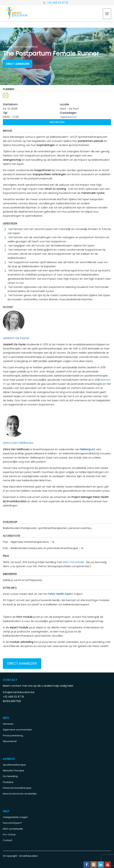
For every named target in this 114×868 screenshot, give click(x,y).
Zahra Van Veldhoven (18, 443)
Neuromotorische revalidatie (20, 794)
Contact (8, 840)
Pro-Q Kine (9, 835)
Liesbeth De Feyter (16, 338)
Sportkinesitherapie (14, 765)
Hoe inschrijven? (12, 823)
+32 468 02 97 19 (56, 3)
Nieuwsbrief (10, 741)
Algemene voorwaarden (17, 730)
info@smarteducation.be (19, 692)
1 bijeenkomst (68, 117)
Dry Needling (10, 776)
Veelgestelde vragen (15, 817)
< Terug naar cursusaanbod (20, 47)
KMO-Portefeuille (74, 562)
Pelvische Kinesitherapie (17, 788)
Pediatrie (8, 782)
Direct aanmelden (18, 64)
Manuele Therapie (14, 771)
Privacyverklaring (13, 736)
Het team (8, 724)
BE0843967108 (12, 701)
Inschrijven (57, 122)
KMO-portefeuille (13, 829)
